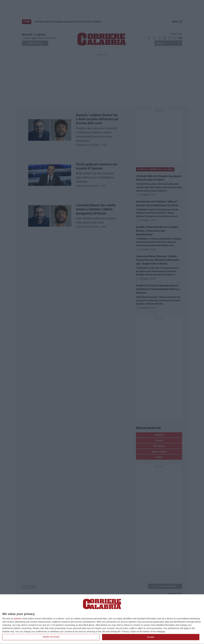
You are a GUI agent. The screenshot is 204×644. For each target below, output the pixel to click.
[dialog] (102, 619)
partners (18, 619)
